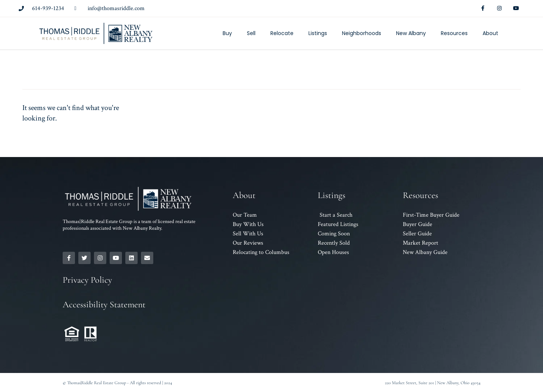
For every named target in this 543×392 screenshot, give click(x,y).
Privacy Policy (87, 280)
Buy (227, 33)
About (490, 33)
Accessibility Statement (104, 305)
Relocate (282, 33)
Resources (454, 33)
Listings (318, 33)
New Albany (411, 33)
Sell (251, 33)
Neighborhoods (362, 33)
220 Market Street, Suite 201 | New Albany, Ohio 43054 (433, 383)
